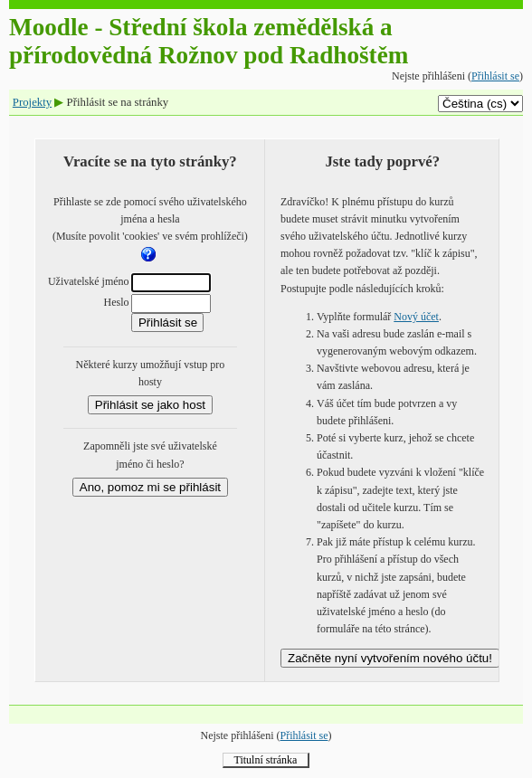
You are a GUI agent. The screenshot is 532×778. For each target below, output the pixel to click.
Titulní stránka (266, 760)
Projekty (32, 102)
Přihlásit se (495, 76)
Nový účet (416, 317)
